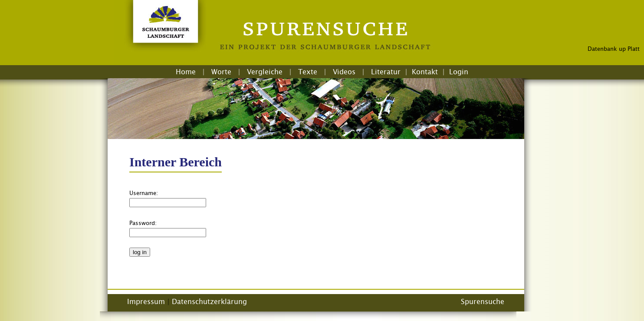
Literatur (386, 72)
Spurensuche (483, 301)
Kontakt (425, 72)
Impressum (146, 301)
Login (459, 72)
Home (186, 72)
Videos (344, 72)
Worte (221, 72)
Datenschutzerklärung (209, 301)
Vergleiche (265, 72)
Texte (308, 72)
